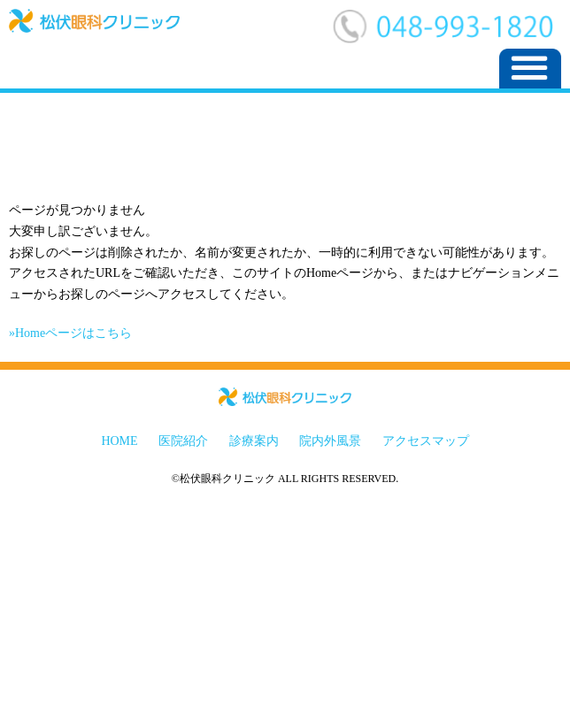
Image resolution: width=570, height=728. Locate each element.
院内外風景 (330, 441)
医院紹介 (183, 441)
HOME (119, 441)
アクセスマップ (426, 441)
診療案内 (254, 441)
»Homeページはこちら (70, 333)
